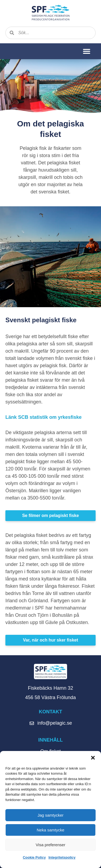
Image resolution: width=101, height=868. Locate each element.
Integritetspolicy (62, 857)
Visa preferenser (51, 845)
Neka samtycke (50, 830)
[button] (93, 758)
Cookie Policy (34, 857)
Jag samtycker (50, 815)
